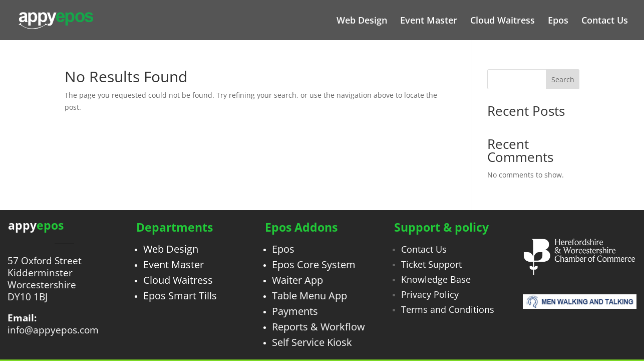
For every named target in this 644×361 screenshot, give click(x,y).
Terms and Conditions (448, 309)
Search (563, 79)
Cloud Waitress (503, 21)
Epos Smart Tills (180, 296)
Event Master (429, 21)
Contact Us (605, 21)
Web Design (362, 21)
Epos (558, 21)
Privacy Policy (430, 294)
